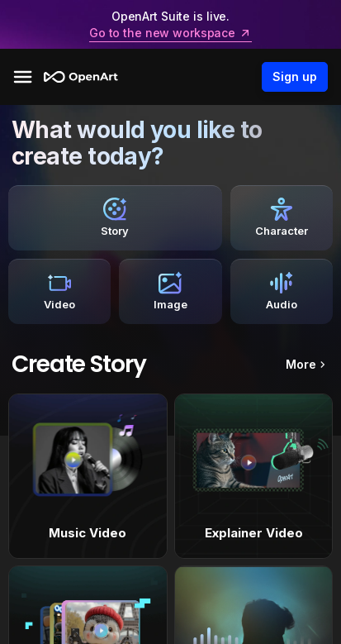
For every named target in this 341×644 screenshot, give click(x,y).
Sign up (295, 77)
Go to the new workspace (170, 33)
